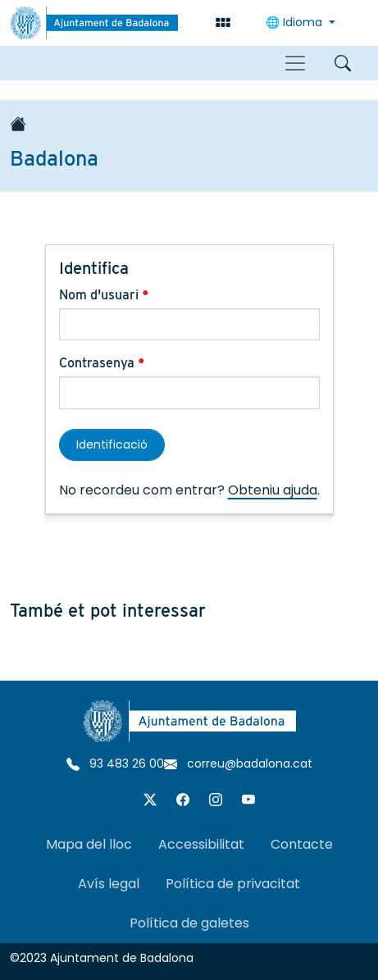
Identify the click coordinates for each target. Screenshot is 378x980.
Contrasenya (102, 363)
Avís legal (109, 884)
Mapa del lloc (89, 844)
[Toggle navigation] (295, 63)
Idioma (296, 22)
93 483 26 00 (115, 763)
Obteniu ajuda (273, 490)
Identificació (112, 444)
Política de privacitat (233, 884)
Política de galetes (189, 923)
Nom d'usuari (104, 295)
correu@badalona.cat (238, 763)
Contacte (302, 844)
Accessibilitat (201, 844)
